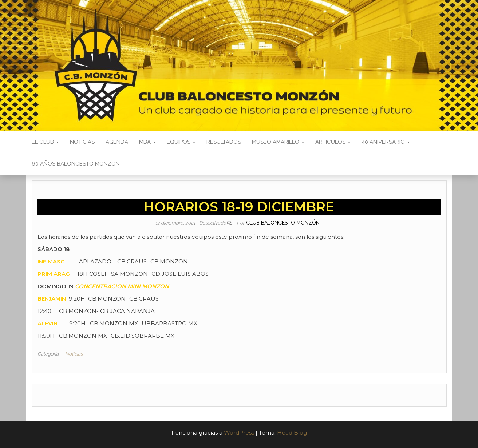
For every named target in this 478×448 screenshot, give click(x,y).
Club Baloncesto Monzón (283, 223)
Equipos (181, 142)
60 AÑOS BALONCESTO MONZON (76, 164)
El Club (45, 142)
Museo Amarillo (278, 142)
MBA (147, 142)
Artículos (333, 142)
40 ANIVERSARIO (386, 142)
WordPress (239, 433)
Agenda (117, 142)
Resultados (224, 142)
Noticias (82, 142)
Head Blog (292, 433)
